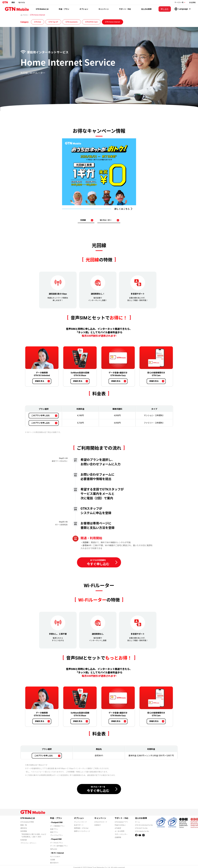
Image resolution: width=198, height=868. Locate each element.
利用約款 (24, 840)
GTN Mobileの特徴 (27, 822)
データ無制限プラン (57, 826)
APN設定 (118, 828)
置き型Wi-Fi (54, 863)
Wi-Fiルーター (106, 220)
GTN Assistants (72, 22)
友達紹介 (98, 825)
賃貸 (13, 3)
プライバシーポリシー (28, 843)
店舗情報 (118, 837)
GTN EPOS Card (91, 22)
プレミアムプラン (57, 835)
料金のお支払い (120, 825)
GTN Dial (38, 22)
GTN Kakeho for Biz (142, 831)
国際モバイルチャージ (82, 831)
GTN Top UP (53, 22)
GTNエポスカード (101, 822)
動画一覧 (24, 825)
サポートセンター (121, 834)
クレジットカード (80, 822)
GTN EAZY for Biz (141, 828)
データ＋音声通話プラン (59, 846)
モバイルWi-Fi (55, 857)
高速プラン (54, 829)
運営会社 (24, 828)
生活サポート (79, 825)
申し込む (165, 9)
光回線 (83, 220)
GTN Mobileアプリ (121, 822)
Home (24, 15)
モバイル (22, 3)
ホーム (137, 822)
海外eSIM (54, 849)
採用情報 (24, 831)
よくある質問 (120, 831)
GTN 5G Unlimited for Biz (144, 825)
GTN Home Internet (38, 15)
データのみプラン (57, 843)
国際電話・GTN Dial (81, 828)
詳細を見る (40, 381)
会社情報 (192, 3)
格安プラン (54, 832)
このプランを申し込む (41, 416)
